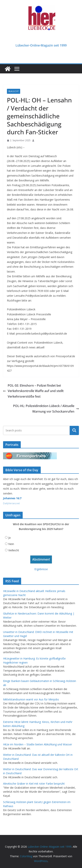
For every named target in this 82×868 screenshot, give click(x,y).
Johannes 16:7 (12, 498)
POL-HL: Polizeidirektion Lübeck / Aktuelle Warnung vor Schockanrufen (46, 409)
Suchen (74, 430)
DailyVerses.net (11, 503)
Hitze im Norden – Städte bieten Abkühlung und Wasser (38, 744)
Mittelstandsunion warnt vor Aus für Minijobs (31, 699)
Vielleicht (14, 550)
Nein (11, 544)
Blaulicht (14, 91)
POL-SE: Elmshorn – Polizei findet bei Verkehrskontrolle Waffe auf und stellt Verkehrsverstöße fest (33, 391)
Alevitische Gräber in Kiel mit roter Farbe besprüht (34, 784)
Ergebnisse (41, 569)
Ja (9, 538)
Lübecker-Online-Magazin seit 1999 (41, 45)
